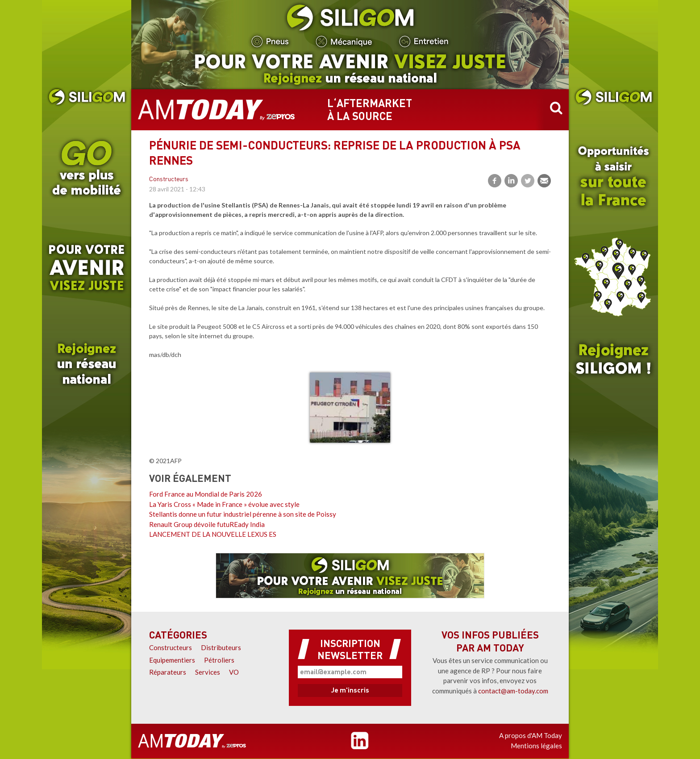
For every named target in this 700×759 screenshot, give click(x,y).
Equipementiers (172, 660)
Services (208, 672)
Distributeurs (221, 647)
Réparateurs (168, 672)
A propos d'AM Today (531, 735)
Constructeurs (169, 180)
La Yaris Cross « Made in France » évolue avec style (224, 504)
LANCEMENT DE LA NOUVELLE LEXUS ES (213, 534)
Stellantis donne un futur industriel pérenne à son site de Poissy (243, 514)
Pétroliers (219, 660)
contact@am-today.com (513, 691)
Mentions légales (536, 746)
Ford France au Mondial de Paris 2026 (206, 494)
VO (234, 672)
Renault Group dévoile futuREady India (207, 524)
